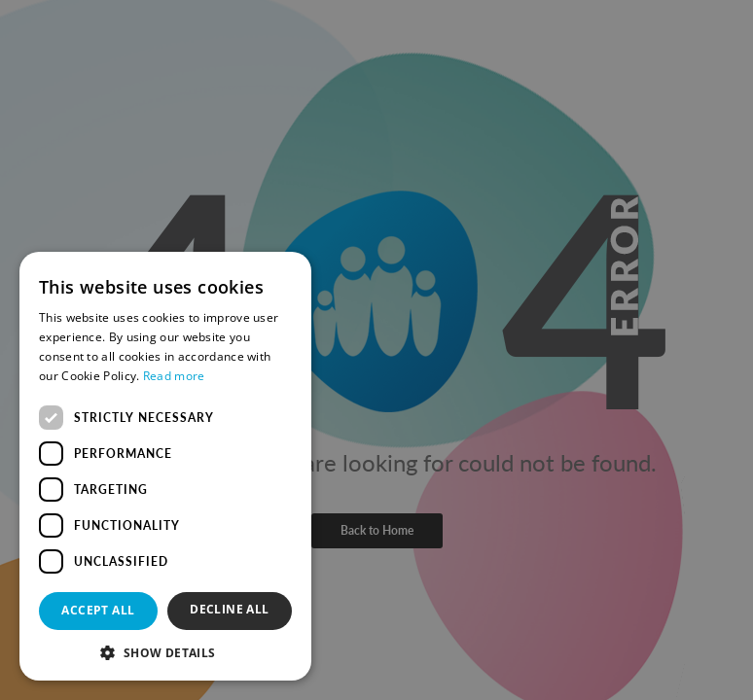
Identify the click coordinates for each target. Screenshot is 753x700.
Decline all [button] (229, 609)
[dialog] (376, 350)
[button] (165, 652)
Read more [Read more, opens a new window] (174, 376)
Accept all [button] (98, 610)
